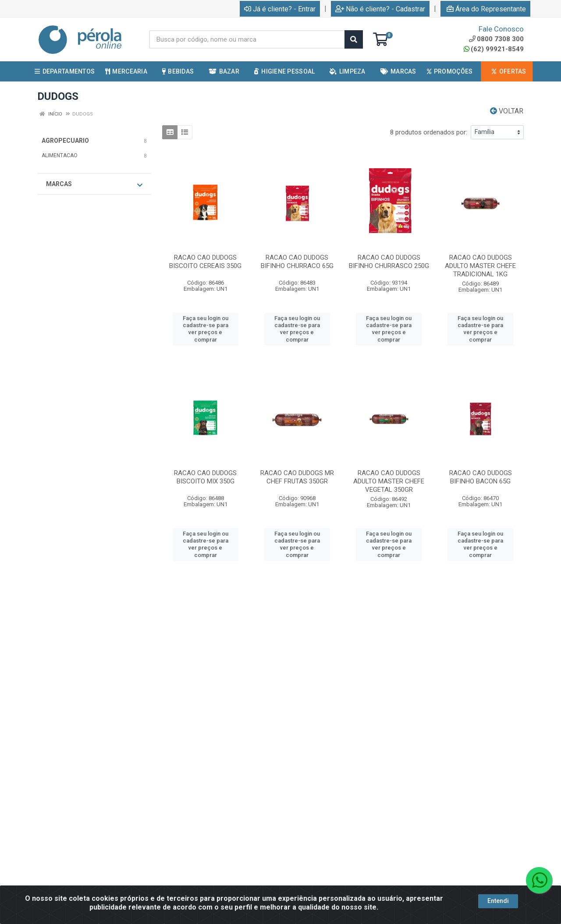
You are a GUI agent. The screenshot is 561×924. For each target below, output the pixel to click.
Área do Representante (486, 9)
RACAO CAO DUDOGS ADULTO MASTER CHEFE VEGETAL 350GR (389, 481)
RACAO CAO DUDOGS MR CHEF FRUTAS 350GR (297, 477)
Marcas (94, 184)
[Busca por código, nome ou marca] (247, 39)
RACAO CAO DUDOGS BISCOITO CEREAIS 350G (205, 262)
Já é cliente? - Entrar (280, 9)
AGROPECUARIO (65, 141)
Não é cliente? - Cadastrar (380, 9)
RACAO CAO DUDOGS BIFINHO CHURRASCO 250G (389, 262)
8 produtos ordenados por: (429, 132)
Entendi (498, 901)
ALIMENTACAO (60, 155)
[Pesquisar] (354, 39)
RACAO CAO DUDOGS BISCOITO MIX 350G (205, 477)
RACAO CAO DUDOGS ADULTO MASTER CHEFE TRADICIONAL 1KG (480, 266)
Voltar (507, 111)
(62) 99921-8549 (494, 49)
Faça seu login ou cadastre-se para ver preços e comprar (206, 329)
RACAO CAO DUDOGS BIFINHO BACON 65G (481, 477)
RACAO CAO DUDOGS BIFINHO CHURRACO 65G (297, 262)
